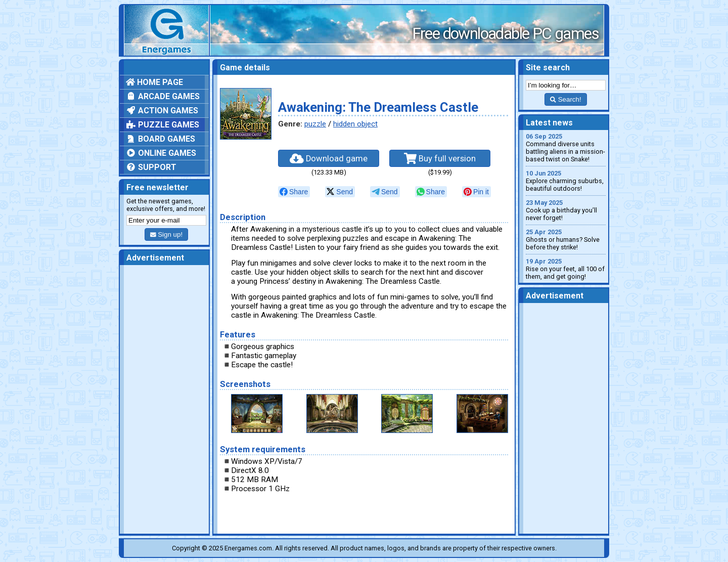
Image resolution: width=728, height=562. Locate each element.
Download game (329, 158)
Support (151, 167)
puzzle (315, 124)
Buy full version (440, 158)
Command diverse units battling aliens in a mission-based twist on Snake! (566, 148)
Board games (161, 139)
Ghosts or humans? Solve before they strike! (566, 240)
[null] (294, 192)
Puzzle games (163, 125)
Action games (162, 111)
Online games (161, 153)
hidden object (355, 124)
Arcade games (163, 96)
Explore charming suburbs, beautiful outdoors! (566, 181)
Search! (565, 99)
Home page (154, 82)
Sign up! (166, 234)
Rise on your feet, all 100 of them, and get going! (566, 269)
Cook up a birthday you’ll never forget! (566, 210)
